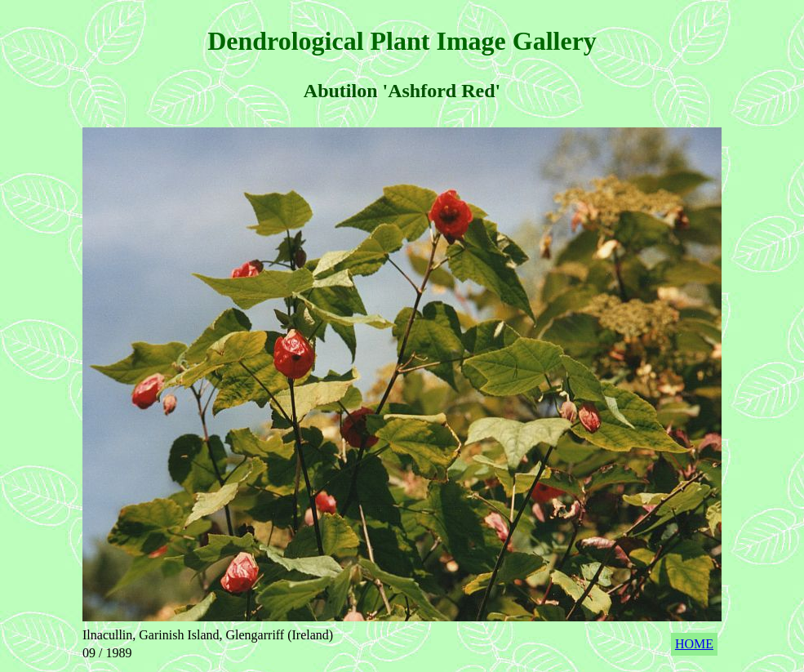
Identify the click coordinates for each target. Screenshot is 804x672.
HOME (694, 644)
